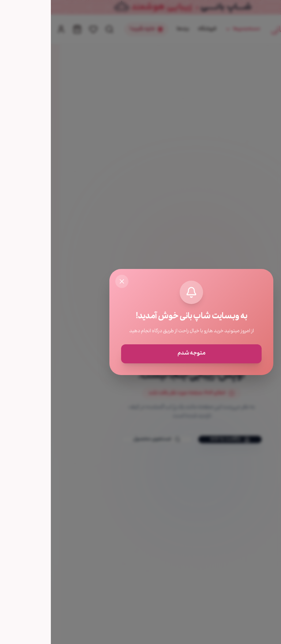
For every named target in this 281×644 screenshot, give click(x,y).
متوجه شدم (141, 354)
